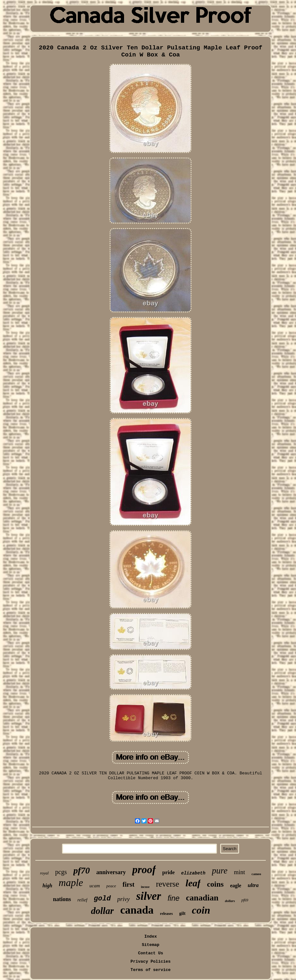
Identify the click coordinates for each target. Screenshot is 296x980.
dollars (230, 901)
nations (62, 899)
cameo (256, 874)
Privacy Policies (151, 962)
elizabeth (193, 873)
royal (45, 873)
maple (71, 883)
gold (102, 899)
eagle (236, 886)
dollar (102, 911)
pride (169, 872)
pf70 (81, 870)
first (128, 884)
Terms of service (151, 970)
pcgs (61, 872)
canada (137, 910)
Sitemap (151, 945)
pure (220, 871)
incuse (145, 887)
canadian (202, 898)
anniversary (111, 872)
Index (151, 937)
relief (82, 900)
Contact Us (150, 953)
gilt (182, 913)
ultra (253, 885)
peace (111, 886)
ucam (95, 886)
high (47, 886)
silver (149, 896)
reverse (167, 884)
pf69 (245, 900)
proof (144, 870)
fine (173, 898)
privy (124, 899)
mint (240, 872)
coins (215, 884)
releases (166, 914)
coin (201, 910)
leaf (193, 883)
